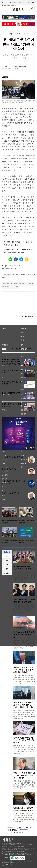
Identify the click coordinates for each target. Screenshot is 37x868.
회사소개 (4, 853)
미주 (24, 2)
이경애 (4, 472)
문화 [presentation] (7, 569)
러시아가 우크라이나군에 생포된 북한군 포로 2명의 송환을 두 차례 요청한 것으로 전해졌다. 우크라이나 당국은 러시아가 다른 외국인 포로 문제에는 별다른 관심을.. (24, 714)
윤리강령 (6, 858)
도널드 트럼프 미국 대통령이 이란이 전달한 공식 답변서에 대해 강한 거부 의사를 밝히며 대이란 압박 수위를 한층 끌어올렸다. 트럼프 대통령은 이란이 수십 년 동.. (24, 679)
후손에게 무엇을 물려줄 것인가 (12, 457)
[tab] (7, 556)
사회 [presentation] (7, 565)
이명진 (4, 460)
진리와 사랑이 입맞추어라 (11, 493)
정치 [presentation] (7, 556)
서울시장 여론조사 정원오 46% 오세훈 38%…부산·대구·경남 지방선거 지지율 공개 (12, 362)
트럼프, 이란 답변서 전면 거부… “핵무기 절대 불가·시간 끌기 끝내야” (24, 670)
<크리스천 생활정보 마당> (28, 317)
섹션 (3, 2)
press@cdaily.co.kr (20, 66)
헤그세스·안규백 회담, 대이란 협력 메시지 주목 (23, 568)
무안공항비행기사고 (21, 284)
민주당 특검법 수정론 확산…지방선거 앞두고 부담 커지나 (24, 740)
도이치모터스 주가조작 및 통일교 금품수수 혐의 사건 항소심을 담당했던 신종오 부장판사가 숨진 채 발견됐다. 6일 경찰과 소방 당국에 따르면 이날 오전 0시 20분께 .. (24, 818)
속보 (4, 349)
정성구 (4, 496)
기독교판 (14, 2)
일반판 (20, 2)
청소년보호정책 (20, 855)
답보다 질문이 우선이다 (10, 469)
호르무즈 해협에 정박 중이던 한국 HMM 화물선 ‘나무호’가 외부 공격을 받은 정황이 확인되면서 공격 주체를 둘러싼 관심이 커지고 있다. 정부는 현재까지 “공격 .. (24, 644)
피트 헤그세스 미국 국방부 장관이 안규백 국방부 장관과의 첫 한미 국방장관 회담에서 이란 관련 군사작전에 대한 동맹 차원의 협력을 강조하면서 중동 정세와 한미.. (24, 576)
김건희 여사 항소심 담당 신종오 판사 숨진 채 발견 (23, 809)
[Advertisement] (19, 333)
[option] (10, 516)
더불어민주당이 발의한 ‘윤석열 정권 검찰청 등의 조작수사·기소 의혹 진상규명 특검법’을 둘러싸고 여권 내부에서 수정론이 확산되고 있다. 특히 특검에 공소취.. (24, 750)
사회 (10, 34)
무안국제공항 (8, 284)
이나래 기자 (11, 66)
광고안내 (11, 853)
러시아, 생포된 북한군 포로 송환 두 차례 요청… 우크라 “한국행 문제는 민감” (24, 705)
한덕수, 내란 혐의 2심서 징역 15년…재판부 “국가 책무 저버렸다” (24, 775)
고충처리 (28, 855)
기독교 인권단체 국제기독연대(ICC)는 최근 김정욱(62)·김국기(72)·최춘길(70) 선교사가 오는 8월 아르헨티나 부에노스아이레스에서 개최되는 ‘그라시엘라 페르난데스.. (24, 609)
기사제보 (25, 853)
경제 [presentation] (7, 560)
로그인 (33, 2)
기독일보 (16, 287)
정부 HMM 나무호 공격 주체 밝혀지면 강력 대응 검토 (24, 635)
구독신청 (29, 2)
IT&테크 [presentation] (7, 573)
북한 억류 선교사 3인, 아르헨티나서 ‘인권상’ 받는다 (24, 601)
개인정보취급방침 (9, 855)
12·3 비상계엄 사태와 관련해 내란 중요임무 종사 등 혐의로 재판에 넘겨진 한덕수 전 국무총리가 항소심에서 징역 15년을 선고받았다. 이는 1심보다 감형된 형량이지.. (24, 785)
